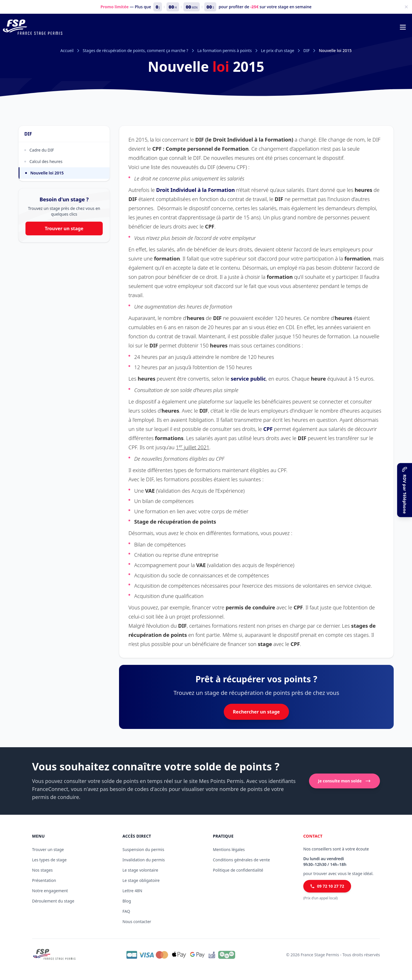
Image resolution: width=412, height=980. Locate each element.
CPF (268, 429)
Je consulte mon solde (344, 781)
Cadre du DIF (39, 150)
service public (248, 379)
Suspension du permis (143, 849)
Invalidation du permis (144, 860)
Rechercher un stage (256, 712)
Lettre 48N (132, 891)
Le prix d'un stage (278, 50)
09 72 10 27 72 (327, 886)
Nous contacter (137, 922)
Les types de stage (49, 860)
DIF (306, 50)
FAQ (126, 911)
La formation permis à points (225, 50)
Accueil (67, 50)
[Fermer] (406, 7)
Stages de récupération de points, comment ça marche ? (135, 50)
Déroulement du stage (53, 901)
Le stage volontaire (140, 870)
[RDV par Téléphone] (405, 490)
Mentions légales (229, 849)
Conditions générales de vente (241, 860)
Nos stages (42, 870)
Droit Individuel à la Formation (196, 190)
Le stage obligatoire (141, 880)
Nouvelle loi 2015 (44, 173)
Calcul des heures (43, 161)
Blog (127, 901)
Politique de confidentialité (238, 870)
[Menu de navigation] (403, 27)
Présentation (44, 880)
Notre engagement (50, 891)
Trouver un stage (64, 228)
